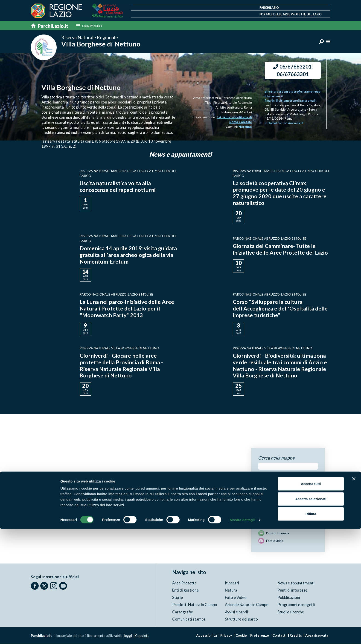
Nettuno (245, 127)
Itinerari (232, 583)
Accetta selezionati (311, 614)
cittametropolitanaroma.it (284, 123)
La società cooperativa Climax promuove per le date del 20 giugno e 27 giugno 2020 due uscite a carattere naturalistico (280, 193)
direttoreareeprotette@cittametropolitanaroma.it (293, 94)
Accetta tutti (311, 599)
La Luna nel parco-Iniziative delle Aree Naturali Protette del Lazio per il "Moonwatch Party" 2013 (127, 309)
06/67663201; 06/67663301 (293, 71)
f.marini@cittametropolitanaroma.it (291, 101)
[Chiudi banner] (354, 594)
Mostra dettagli (242, 635)
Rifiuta (311, 629)
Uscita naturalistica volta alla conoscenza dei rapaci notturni (118, 187)
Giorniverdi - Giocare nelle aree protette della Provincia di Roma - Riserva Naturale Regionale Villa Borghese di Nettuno (122, 366)
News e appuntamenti (296, 583)
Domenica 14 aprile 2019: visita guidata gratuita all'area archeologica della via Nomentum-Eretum (126, 255)
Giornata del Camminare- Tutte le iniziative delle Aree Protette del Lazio (281, 249)
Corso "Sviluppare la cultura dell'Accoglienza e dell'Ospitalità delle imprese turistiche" (281, 309)
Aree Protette (185, 583)
